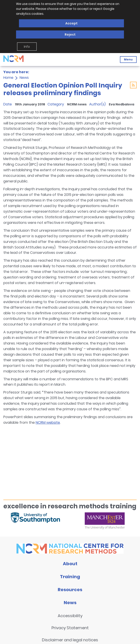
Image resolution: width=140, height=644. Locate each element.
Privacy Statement (70, 628)
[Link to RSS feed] (133, 86)
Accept (71, 23)
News (24, 78)
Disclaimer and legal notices (70, 640)
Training (70, 577)
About (70, 564)
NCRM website (48, 423)
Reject (70, 34)
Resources (70, 590)
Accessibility (70, 616)
